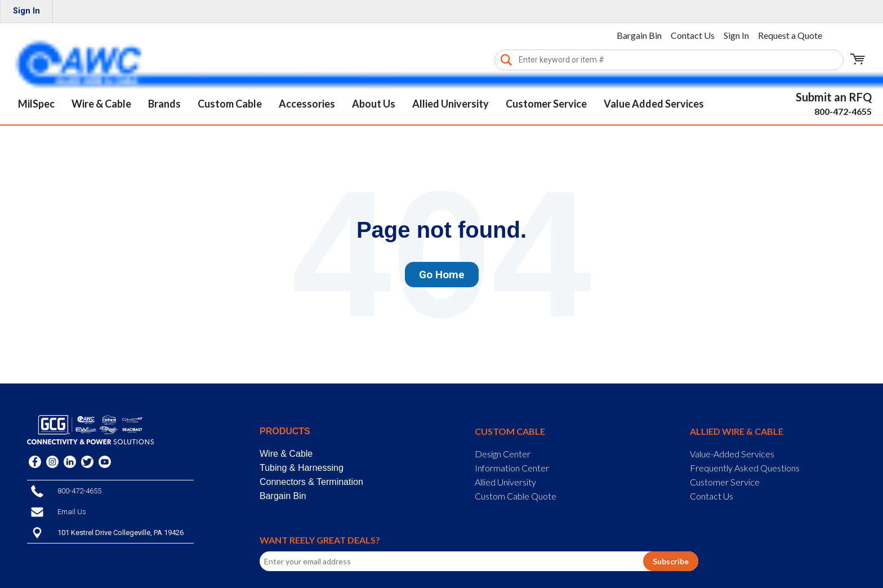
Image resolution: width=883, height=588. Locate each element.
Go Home (442, 275)
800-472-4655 (843, 111)
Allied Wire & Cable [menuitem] (737, 431)
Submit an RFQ (834, 97)
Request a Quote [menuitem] (790, 35)
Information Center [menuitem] (512, 468)
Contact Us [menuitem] (693, 35)
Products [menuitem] (285, 431)
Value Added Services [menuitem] (654, 104)
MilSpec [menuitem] (36, 104)
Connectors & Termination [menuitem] (311, 482)
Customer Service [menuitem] (546, 104)
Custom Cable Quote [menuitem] (516, 496)
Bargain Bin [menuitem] (639, 35)
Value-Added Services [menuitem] (732, 454)
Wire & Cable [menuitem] (101, 104)
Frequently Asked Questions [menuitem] (745, 468)
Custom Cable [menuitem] (230, 104)
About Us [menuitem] (374, 104)
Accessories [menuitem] (307, 104)
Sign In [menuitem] (26, 11)
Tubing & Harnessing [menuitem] (302, 468)
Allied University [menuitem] (451, 104)
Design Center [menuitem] (503, 454)
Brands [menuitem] (164, 104)
